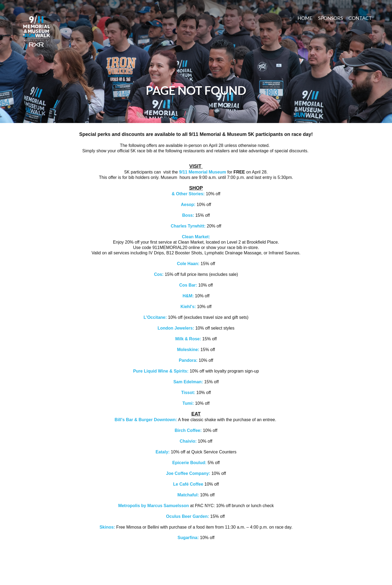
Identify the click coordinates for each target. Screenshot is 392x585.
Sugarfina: (188, 538)
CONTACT (360, 18)
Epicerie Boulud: (189, 463)
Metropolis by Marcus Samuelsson (154, 506)
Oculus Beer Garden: (188, 516)
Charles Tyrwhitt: (188, 226)
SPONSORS (330, 18)
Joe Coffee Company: (188, 473)
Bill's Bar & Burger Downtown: (146, 420)
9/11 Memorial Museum (202, 172)
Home (305, 18)
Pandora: (189, 360)
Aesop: (189, 205)
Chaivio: (188, 441)
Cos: (159, 274)
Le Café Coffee (189, 484)
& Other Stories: (188, 194)
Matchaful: (189, 495)
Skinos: (107, 527)
